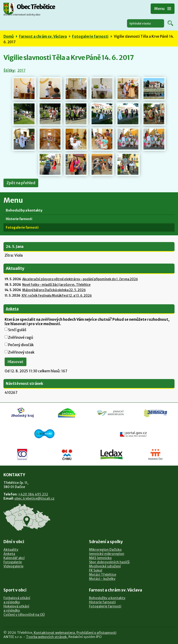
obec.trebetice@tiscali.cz (34, 498)
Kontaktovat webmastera (54, 633)
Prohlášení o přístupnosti (96, 633)
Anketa (12, 309)
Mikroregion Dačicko (105, 550)
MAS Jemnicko (100, 558)
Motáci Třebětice (103, 575)
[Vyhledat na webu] (146, 23)
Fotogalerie (13, 562)
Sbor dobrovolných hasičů (109, 562)
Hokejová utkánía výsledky (16, 608)
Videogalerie (13, 566)
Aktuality (11, 550)
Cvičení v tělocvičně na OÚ (24, 615)
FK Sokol (96, 570)
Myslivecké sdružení (105, 566)
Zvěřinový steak (21, 352)
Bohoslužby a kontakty (24, 210)
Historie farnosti (19, 219)
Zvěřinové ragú (21, 338)
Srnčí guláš (17, 330)
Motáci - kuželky (102, 579)
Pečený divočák (21, 345)
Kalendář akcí (14, 558)
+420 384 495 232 (33, 494)
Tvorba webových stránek (46, 637)
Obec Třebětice (36, 7)
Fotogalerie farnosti (90, 36)
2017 (21, 70)
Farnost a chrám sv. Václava (43, 36)
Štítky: (10, 70)
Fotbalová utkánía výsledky (17, 600)
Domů (9, 36)
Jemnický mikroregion (107, 554)
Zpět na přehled (21, 183)
